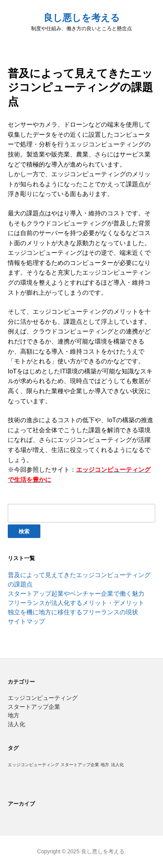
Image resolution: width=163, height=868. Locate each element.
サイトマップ (26, 621)
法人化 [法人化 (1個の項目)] (117, 765)
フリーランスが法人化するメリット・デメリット (76, 603)
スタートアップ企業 (34, 707)
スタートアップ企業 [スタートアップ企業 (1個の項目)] (80, 765)
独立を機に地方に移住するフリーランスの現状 (73, 612)
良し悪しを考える (82, 18)
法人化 (16, 724)
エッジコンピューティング (43, 698)
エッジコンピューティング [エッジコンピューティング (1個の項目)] (33, 765)
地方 (14, 715)
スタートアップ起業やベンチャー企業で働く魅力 (76, 594)
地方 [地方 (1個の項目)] (105, 765)
